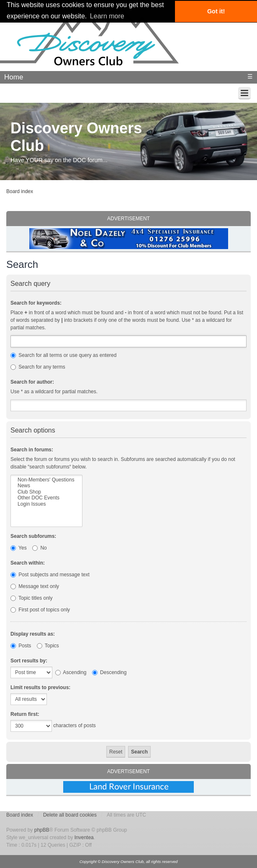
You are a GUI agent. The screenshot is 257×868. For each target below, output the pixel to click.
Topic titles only (32, 598)
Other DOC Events (46, 498)
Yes (19, 548)
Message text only (35, 586)
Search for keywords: (36, 303)
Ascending (71, 672)
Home (14, 77)
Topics (48, 646)
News (46, 486)
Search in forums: (32, 450)
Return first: (25, 714)
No (40, 548)
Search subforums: (33, 536)
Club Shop (46, 492)
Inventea (84, 837)
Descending (109, 672)
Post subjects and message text (50, 575)
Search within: (28, 563)
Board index (20, 191)
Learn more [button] (107, 16)
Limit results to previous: (40, 687)
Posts (21, 646)
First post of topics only (40, 610)
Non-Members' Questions (46, 480)
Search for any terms (38, 367)
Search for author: (32, 382)
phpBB (42, 830)
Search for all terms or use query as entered (63, 355)
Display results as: (33, 634)
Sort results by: (29, 661)
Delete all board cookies (70, 815)
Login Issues (46, 504)
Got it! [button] (216, 11)
